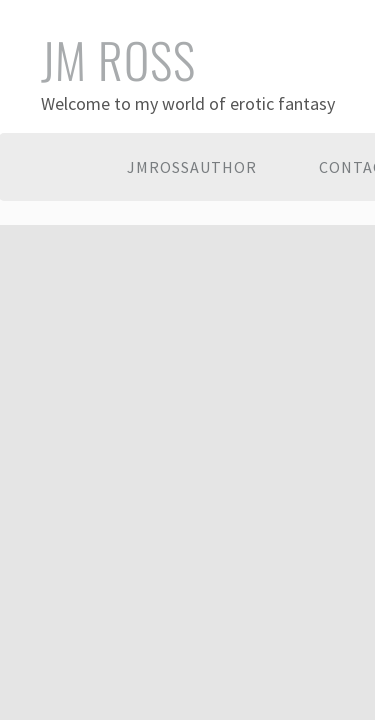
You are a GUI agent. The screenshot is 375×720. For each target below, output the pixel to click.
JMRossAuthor (192, 167)
